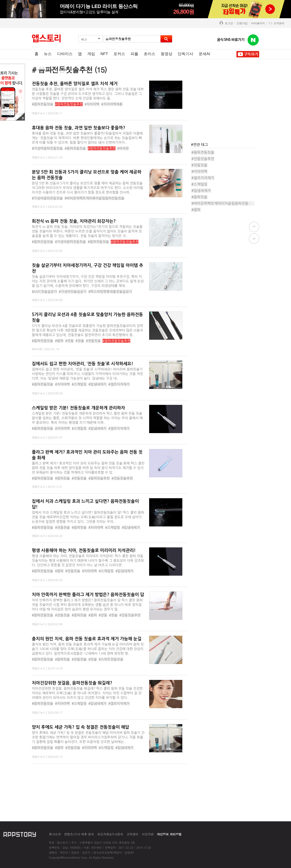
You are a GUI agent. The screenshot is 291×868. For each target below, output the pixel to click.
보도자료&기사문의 (110, 834)
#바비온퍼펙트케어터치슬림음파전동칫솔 (223, 203)
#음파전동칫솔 (43, 104)
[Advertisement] (225, 109)
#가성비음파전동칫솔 (47, 148)
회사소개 (55, 834)
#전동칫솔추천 (122, 478)
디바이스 (65, 54)
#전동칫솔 (93, 341)
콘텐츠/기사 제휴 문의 (79, 834)
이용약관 (148, 834)
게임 (91, 54)
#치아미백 (92, 104)
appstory (20, 834)
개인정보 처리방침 (169, 834)
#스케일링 (79, 384)
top (254, 227)
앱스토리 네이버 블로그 (253, 40)
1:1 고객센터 (276, 23)
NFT (104, 54)
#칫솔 (80, 341)
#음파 (59, 341)
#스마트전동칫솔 (111, 659)
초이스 (149, 54)
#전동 (69, 341)
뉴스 (48, 54)
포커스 (119, 54)
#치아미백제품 (112, 104)
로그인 (228, 23)
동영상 (167, 54)
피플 (134, 54)
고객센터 (132, 834)
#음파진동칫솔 (43, 242)
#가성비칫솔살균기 (73, 292)
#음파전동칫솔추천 (69, 104)
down (254, 239)
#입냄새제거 (98, 428)
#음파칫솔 (63, 478)
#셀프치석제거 (119, 384)
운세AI (204, 54)
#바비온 (123, 148)
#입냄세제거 (98, 384)
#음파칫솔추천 (99, 478)
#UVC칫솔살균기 (44, 292)
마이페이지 (258, 23)
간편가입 (242, 23)
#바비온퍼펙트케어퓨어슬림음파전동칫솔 (94, 198)
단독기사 (186, 54)
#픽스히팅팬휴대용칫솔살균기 (110, 292)
